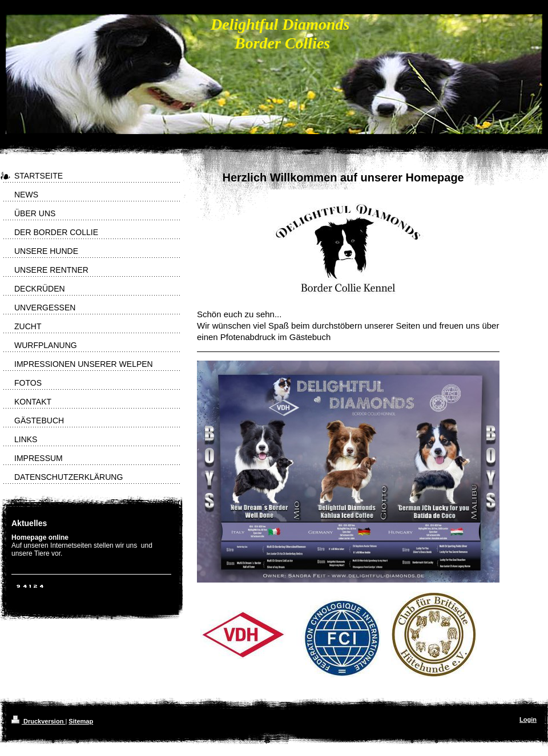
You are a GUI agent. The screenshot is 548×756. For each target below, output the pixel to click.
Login (528, 719)
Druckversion (38, 721)
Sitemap (81, 721)
